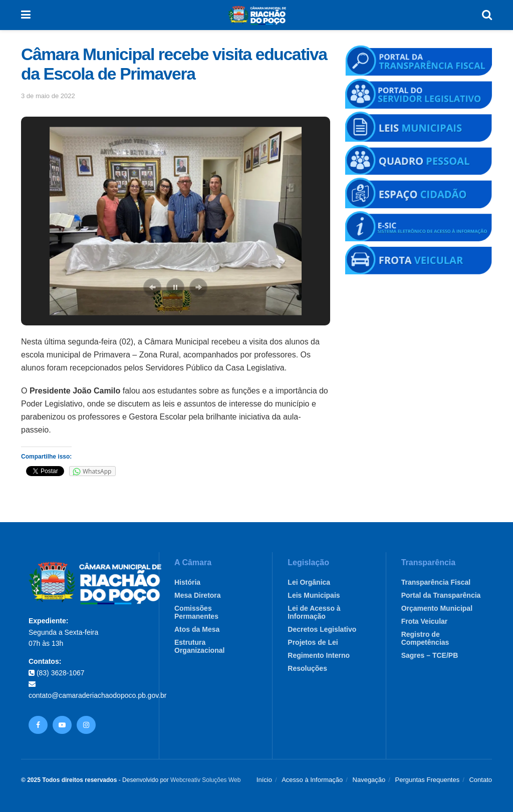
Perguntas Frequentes (428, 780)
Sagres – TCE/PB (430, 655)
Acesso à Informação (312, 780)
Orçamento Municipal (437, 608)
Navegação (369, 780)
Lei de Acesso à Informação (314, 612)
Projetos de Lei (313, 642)
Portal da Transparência (441, 595)
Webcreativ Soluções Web (205, 780)
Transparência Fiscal (436, 582)
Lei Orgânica (309, 582)
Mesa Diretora (198, 595)
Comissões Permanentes (196, 612)
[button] (152, 287)
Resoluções (307, 668)
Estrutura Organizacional (199, 646)
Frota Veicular (425, 621)
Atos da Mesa (197, 629)
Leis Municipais (314, 595)
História (187, 582)
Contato (480, 780)
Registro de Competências (425, 638)
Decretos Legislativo (322, 629)
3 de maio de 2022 (48, 96)
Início (264, 780)
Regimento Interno (319, 655)
